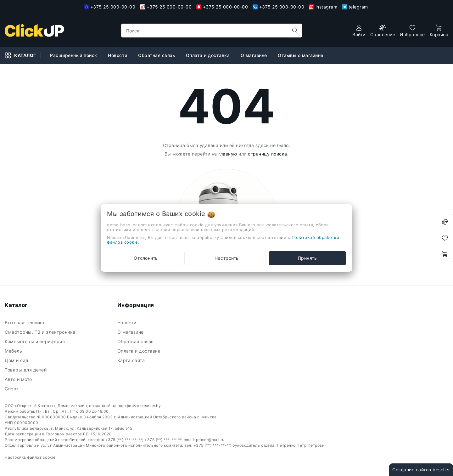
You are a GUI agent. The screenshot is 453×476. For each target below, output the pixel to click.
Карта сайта (132, 360)
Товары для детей (26, 370)
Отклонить (146, 258)
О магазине (255, 55)
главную (228, 154)
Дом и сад (17, 360)
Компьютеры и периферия (36, 341)
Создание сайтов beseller (421, 470)
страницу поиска (268, 154)
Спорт (12, 389)
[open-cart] (439, 31)
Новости (118, 55)
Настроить (227, 258)
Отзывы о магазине (301, 55)
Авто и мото (19, 379)
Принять (308, 258)
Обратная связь (157, 55)
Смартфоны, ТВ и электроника (41, 332)
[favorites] (412, 31)
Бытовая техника (25, 323)
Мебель (14, 351)
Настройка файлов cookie (30, 457)
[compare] (383, 31)
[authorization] (359, 31)
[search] (295, 31)
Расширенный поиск (74, 55)
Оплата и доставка (209, 55)
